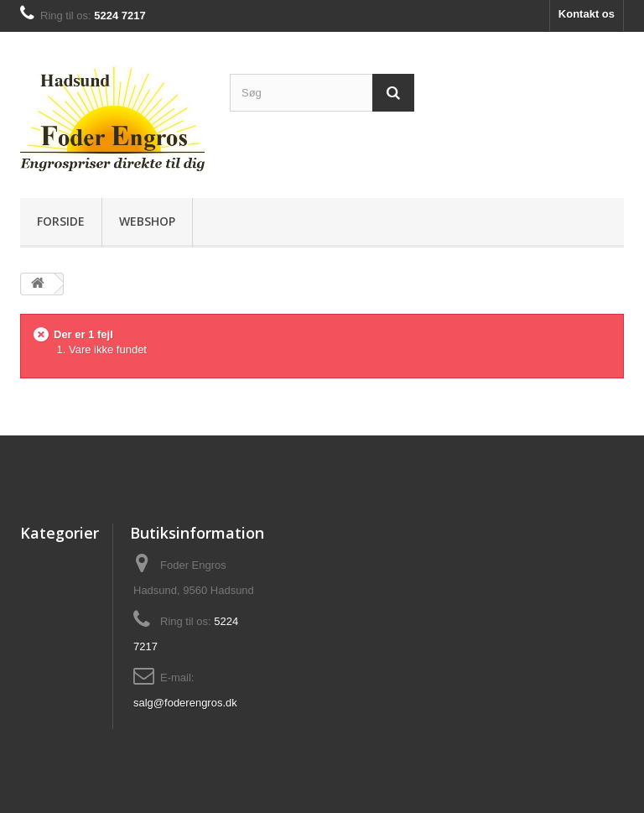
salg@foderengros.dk (185, 703)
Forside (61, 221)
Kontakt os (587, 14)
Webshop (147, 221)
